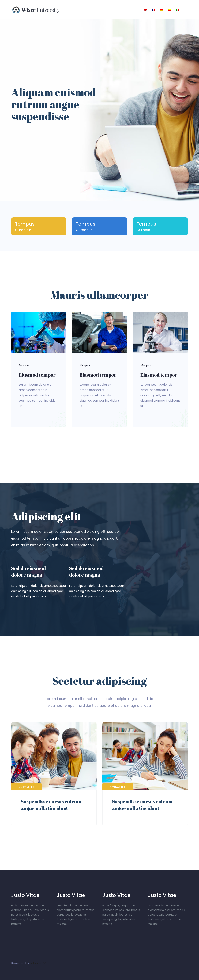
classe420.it (40, 963)
